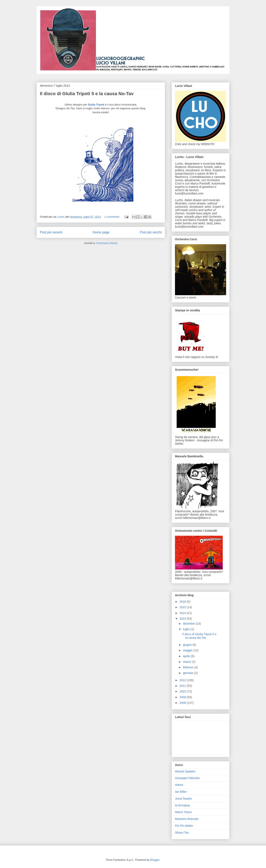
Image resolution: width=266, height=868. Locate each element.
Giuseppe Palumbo (187, 778)
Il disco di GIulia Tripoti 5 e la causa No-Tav (87, 94)
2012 (183, 680)
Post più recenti (51, 232)
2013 (183, 619)
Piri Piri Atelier (184, 826)
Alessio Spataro (185, 771)
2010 (183, 691)
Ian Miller (181, 792)
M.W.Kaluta (182, 805)
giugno (188, 645)
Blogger (155, 860)
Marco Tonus (183, 812)
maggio (188, 650)
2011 (183, 686)
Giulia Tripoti (96, 105)
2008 (183, 703)
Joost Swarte (183, 799)
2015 (183, 607)
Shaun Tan (182, 833)
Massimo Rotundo (187, 819)
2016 (183, 602)
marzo (187, 662)
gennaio (188, 673)
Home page (101, 232)
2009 (183, 697)
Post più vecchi (151, 232)
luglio (187, 629)
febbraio (188, 667)
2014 (183, 613)
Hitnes (179, 785)
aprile (187, 656)
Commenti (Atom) (107, 243)
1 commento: (113, 217)
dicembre (189, 624)
